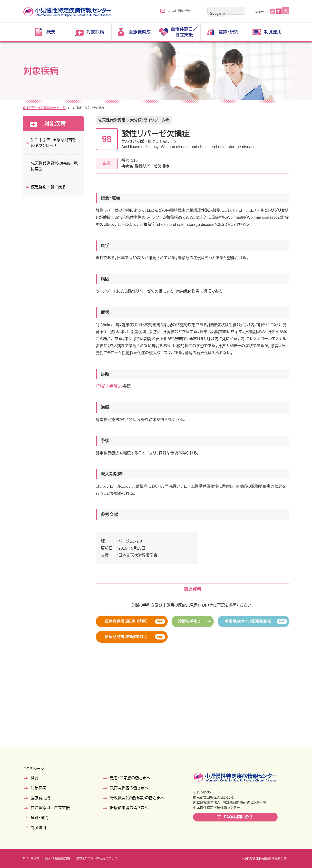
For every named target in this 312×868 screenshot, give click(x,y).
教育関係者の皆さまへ (129, 788)
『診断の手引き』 (109, 386)
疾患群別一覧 (63, 108)
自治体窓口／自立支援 (50, 808)
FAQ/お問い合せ (179, 11)
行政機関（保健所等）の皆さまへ (137, 798)
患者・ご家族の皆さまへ (130, 778)
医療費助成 (40, 798)
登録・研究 (39, 818)
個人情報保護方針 (58, 858)
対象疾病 (41, 108)
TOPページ (34, 769)
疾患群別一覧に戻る (48, 187)
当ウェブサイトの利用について (97, 858)
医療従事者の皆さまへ (129, 808)
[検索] (217, 14)
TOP (26, 108)
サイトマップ (31, 858)
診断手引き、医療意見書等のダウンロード (54, 143)
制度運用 (39, 828)
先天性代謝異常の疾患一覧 (97, 108)
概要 (35, 778)
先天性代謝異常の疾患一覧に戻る (54, 166)
